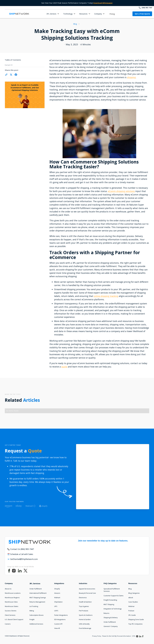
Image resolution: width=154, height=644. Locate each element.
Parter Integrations (61, 615)
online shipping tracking (106, 296)
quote (64, 367)
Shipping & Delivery (111, 618)
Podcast (131, 611)
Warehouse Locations (13, 593)
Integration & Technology (113, 609)
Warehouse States (12, 606)
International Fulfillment (38, 593)
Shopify (57, 589)
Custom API (58, 624)
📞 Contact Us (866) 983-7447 (21, 549)
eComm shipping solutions (121, 191)
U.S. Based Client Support (14, 619)
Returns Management (37, 602)
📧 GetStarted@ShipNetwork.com (22, 559)
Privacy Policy (97, 636)
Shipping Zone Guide (136, 619)
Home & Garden (85, 619)
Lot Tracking (34, 606)
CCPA (134, 636)
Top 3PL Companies (135, 624)
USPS (56, 611)
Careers (8, 624)
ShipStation (58, 602)
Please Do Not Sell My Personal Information (117, 636)
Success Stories (11, 611)
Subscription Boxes (37, 615)
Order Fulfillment (36, 589)
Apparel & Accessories (87, 589)
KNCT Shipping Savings (38, 598)
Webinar (131, 606)
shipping (131, 77)
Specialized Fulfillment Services (112, 590)
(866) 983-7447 (147, 8)
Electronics (83, 598)
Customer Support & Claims (114, 596)
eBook (131, 598)
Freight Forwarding (110, 600)
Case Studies (133, 602)
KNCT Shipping (109, 604)
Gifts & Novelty (84, 624)
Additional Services (36, 624)
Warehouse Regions (12, 598)
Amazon (57, 593)
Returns (106, 613)
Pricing (112, 14)
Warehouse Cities (11, 602)
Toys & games (84, 606)
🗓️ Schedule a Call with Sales (20, 554)
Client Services (10, 615)
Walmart (57, 598)
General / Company (111, 626)
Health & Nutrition (85, 602)
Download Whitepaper (103, 3)
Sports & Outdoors (86, 615)
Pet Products (84, 611)
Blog (130, 589)
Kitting (32, 611)
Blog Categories (134, 593)
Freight (32, 619)
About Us (8, 589)
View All (57, 628)
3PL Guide (132, 615)
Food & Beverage (85, 628)
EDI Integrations (60, 619)
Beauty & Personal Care (87, 593)
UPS (56, 606)
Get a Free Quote (142, 14)
